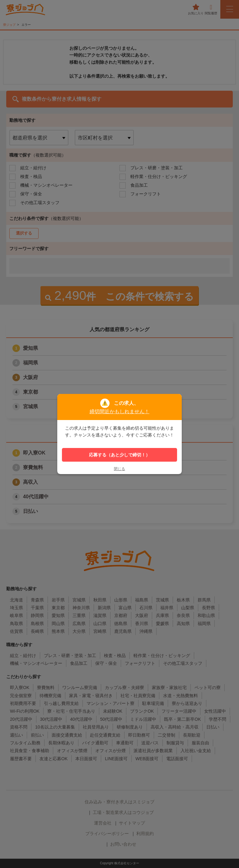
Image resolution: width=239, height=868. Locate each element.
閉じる (119, 469)
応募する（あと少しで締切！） (119, 455)
